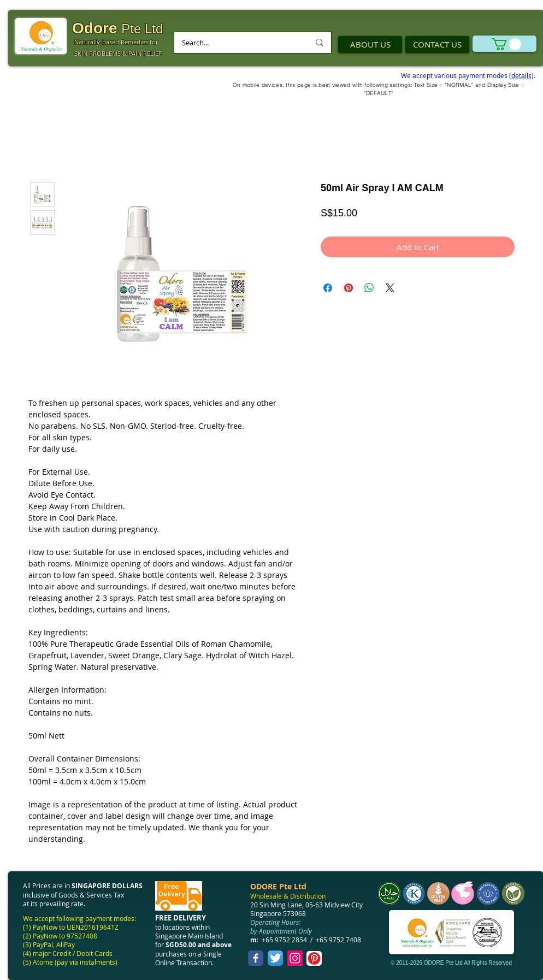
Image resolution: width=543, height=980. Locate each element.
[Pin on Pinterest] (349, 288)
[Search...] (237, 43)
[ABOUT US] (370, 45)
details (521, 75)
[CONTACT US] (437, 45)
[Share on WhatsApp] (369, 288)
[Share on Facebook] (328, 288)
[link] (506, 44)
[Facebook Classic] (256, 958)
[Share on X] (390, 288)
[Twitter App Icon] (275, 958)
